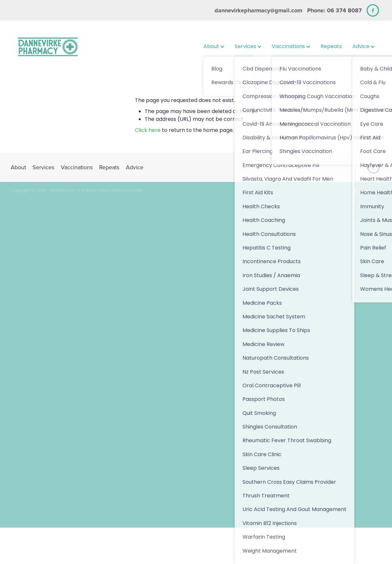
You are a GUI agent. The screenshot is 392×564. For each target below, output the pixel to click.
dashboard (62, 191)
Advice (364, 47)
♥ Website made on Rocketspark (109, 191)
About (214, 47)
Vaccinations (291, 47)
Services (248, 47)
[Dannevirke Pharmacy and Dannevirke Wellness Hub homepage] (48, 47)
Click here (148, 131)
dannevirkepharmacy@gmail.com (258, 10)
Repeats (331, 47)
